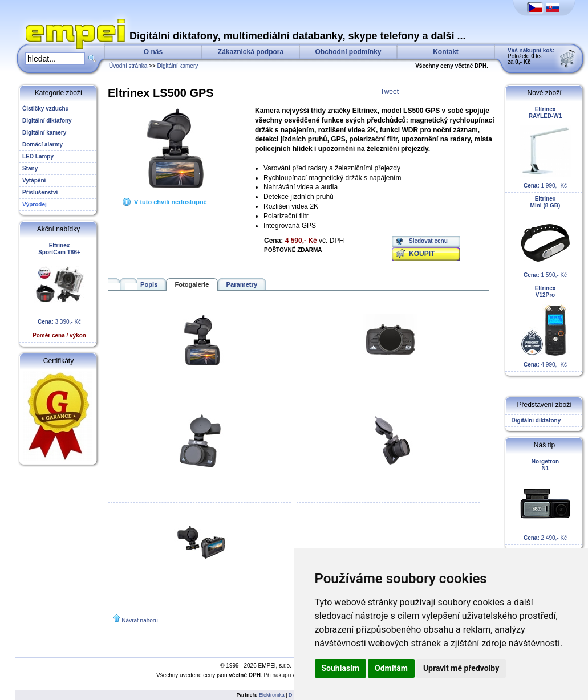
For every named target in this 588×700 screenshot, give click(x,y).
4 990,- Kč (545, 326)
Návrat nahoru (139, 620)
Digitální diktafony (534, 420)
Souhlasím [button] (341, 668)
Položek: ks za (531, 56)
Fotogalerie (192, 284)
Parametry (242, 284)
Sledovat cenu (428, 241)
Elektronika (272, 695)
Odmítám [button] (391, 668)
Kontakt (446, 52)
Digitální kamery (178, 66)
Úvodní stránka (128, 66)
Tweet (390, 92)
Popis (149, 284)
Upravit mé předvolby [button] (461, 668)
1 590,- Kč (545, 237)
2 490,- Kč (545, 500)
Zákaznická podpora (251, 52)
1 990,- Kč (545, 147)
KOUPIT (422, 254)
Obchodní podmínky (348, 52)
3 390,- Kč (59, 290)
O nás (153, 52)
